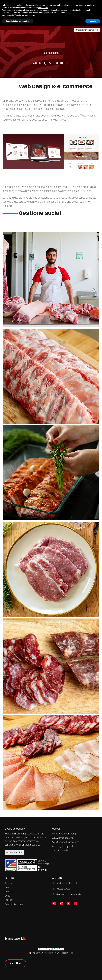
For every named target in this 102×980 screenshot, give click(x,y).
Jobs (8, 896)
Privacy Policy (45, 949)
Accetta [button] (93, 21)
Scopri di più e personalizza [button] (18, 21)
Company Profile (14, 852)
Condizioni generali (14, 904)
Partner (9, 900)
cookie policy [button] (43, 8)
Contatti (9, 892)
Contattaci (16, 963)
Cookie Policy (59, 949)
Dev (7, 888)
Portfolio (10, 883)
